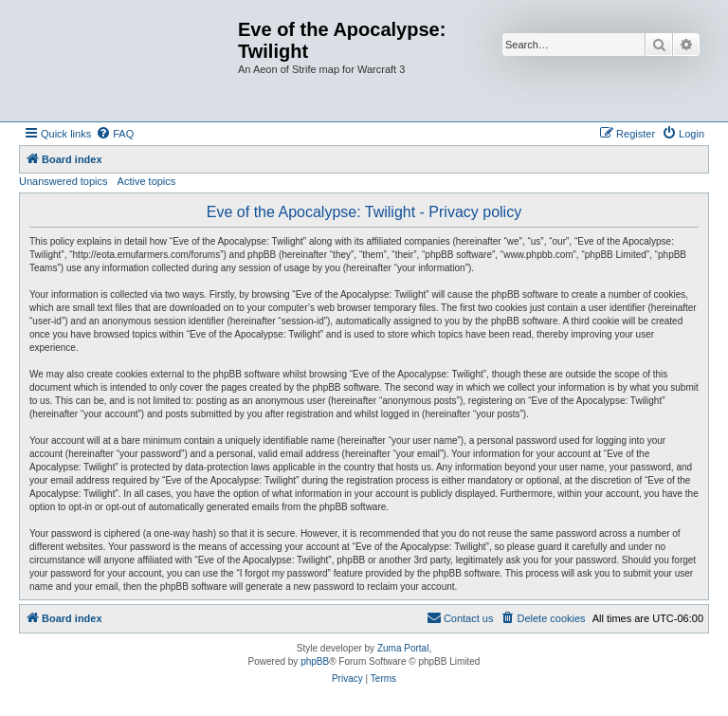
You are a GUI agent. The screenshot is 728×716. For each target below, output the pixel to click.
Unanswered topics (64, 181)
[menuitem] (115, 134)
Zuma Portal (403, 648)
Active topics (147, 181)
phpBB (315, 661)
